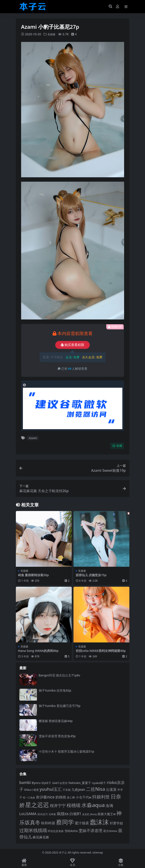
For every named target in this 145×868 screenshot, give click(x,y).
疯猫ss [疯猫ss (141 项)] (63, 813)
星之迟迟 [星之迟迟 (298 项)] (37, 805)
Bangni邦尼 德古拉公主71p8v (60, 675)
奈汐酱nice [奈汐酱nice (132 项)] (45, 797)
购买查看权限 (72, 345)
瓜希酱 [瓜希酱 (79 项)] (52, 814)
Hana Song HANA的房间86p (38, 650)
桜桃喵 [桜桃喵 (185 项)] (74, 805)
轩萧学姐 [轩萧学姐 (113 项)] (116, 823)
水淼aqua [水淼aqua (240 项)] (93, 805)
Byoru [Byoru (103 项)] (36, 783)
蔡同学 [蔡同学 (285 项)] (65, 822)
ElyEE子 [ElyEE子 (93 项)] (46, 783)
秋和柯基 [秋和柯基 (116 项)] (48, 823)
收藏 (117, 446)
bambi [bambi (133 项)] (25, 782)
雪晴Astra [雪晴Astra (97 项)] (71, 831)
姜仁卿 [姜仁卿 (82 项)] (71, 797)
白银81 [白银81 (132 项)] (75, 813)
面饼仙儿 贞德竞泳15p (91, 575)
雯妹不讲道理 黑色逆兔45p (57, 736)
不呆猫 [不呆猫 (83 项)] (67, 790)
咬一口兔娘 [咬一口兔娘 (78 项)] (29, 797)
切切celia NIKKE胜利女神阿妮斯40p (101, 650)
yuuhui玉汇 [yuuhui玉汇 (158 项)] (51, 789)
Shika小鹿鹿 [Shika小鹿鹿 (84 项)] (31, 790)
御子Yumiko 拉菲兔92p (55, 690)
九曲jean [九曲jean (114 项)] (78, 790)
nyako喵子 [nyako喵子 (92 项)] (99, 783)
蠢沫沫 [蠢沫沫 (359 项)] (99, 822)
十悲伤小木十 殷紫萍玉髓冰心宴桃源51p (66, 751)
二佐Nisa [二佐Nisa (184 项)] (96, 789)
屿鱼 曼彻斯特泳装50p (33, 575)
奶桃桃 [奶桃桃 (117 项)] (61, 797)
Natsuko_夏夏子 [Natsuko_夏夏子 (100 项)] (80, 783)
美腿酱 (52, 34)
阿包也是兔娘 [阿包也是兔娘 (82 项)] (56, 831)
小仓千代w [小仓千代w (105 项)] (84, 797)
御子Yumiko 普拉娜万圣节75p (60, 706)
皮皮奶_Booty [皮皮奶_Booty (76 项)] (89, 814)
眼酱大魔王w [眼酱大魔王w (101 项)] (107, 814)
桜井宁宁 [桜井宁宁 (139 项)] (58, 805)
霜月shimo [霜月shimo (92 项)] (110, 831)
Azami (33, 438)
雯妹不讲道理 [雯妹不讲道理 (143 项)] (90, 830)
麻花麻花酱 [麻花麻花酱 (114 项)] (41, 837)
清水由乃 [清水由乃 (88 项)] (42, 814)
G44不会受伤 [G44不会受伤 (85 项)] (60, 783)
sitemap (98, 853)
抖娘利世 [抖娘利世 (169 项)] (101, 797)
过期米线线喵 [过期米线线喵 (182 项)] (33, 830)
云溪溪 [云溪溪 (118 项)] (111, 789)
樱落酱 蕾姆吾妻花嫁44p (56, 721)
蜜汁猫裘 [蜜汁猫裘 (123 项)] (82, 823)
